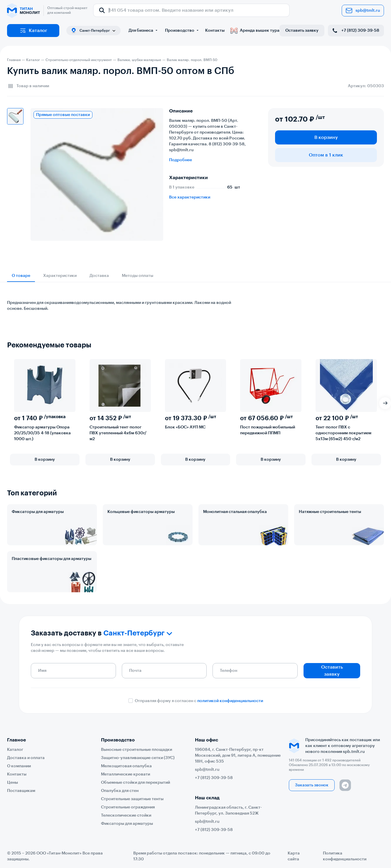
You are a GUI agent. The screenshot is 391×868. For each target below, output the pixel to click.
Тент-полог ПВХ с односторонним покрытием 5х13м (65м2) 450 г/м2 (343, 433)
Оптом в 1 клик (326, 155)
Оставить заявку (302, 31)
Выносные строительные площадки (136, 750)
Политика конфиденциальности (345, 856)
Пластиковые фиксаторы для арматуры (52, 559)
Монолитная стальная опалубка (235, 512)
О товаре (21, 276)
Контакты (215, 31)
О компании (19, 766)
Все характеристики (190, 197)
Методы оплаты (138, 276)
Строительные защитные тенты (132, 799)
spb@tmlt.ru (363, 11)
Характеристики (60, 276)
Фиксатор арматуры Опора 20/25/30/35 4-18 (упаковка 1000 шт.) (42, 433)
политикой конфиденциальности (230, 701)
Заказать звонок (312, 785)
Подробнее (181, 160)
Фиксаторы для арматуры (38, 512)
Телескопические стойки (126, 815)
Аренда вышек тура (255, 31)
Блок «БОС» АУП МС (185, 427)
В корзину (326, 137)
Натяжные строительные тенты (330, 512)
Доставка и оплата (26, 758)
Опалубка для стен (120, 791)
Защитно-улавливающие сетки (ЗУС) (138, 758)
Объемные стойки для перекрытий (135, 783)
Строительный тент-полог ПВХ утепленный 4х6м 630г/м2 (118, 433)
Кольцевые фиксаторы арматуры (141, 512)
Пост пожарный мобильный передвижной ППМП (268, 430)
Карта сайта (294, 856)
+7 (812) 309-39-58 (355, 31)
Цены (12, 783)
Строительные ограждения (128, 807)
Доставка (99, 276)
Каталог (33, 31)
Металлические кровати (125, 774)
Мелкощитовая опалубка (126, 766)
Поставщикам (21, 791)
